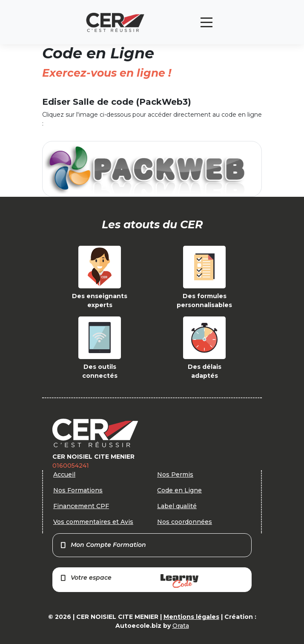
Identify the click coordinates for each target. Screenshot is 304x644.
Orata (181, 626)
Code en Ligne (179, 490)
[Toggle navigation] (206, 22)
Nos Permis (175, 474)
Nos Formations (78, 490)
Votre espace (129, 581)
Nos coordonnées (185, 522)
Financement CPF (81, 506)
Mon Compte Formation (103, 545)
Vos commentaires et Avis (93, 522)
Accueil (64, 474)
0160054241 (71, 466)
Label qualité (177, 506)
